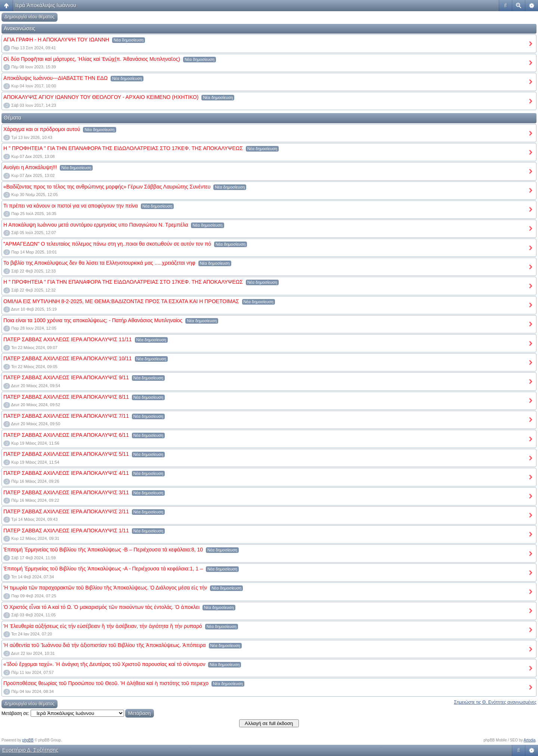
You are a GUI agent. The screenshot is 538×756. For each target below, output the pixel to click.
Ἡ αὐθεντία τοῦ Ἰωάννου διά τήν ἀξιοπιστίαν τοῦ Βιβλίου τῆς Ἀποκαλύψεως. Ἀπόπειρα (105, 645)
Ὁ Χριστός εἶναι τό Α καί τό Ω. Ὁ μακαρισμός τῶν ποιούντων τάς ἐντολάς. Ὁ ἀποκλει (101, 607)
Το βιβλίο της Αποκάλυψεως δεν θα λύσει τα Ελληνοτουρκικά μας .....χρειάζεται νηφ (99, 263)
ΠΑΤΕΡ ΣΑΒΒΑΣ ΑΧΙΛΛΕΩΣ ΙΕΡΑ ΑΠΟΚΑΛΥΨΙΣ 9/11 (66, 377)
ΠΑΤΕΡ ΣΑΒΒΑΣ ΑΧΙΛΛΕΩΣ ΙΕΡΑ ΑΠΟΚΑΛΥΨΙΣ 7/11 (66, 416)
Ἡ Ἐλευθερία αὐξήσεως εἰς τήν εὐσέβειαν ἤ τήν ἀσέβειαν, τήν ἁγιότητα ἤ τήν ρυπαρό (103, 626)
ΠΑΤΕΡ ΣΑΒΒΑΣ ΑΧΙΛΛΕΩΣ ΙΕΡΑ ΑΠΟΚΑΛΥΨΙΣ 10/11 (68, 358)
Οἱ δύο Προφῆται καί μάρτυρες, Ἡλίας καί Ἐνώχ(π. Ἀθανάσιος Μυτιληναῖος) (92, 59)
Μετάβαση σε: (15, 713)
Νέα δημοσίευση (129, 40)
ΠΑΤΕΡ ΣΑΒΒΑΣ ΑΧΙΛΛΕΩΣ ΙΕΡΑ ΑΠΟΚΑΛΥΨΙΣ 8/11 (66, 397)
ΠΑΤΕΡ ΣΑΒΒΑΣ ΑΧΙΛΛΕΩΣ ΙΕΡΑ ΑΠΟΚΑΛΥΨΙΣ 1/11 (66, 531)
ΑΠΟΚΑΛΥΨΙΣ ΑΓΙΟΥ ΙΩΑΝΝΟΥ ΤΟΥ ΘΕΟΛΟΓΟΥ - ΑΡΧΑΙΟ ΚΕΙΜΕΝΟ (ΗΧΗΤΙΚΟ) (101, 97)
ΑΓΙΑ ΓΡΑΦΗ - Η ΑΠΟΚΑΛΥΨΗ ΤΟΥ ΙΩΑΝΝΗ (56, 40)
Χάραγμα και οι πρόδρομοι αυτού (42, 129)
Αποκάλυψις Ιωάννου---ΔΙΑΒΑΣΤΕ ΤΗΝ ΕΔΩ (55, 78)
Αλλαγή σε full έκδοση (269, 723)
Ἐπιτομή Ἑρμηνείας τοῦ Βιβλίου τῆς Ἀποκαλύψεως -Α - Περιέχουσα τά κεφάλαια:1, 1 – (103, 569)
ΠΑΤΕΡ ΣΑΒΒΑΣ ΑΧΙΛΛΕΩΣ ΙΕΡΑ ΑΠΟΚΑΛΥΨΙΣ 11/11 (68, 339)
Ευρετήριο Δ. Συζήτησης (30, 750)
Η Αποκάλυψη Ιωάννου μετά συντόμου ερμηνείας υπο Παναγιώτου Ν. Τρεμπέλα (96, 225)
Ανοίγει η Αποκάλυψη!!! (30, 167)
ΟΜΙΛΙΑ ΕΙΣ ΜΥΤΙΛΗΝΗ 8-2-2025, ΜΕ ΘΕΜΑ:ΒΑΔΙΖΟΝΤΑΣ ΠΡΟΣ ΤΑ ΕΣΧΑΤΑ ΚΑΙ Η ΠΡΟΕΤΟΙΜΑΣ (121, 301)
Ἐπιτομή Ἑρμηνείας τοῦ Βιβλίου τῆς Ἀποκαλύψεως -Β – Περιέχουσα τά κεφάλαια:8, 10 (103, 550)
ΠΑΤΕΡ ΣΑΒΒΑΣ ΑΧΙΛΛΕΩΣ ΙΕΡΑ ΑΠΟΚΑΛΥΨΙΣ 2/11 (66, 511)
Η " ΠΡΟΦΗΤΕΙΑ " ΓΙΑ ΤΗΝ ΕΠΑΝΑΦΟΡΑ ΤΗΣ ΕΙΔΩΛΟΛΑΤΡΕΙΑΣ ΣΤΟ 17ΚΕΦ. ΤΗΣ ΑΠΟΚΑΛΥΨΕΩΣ (123, 148)
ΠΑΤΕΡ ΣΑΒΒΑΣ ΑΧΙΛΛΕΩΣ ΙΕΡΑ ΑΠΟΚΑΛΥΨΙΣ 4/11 (66, 473)
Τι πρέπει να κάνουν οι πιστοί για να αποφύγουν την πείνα (71, 206)
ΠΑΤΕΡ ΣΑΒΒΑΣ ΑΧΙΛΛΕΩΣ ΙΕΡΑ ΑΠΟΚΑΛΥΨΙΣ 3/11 (66, 492)
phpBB (28, 740)
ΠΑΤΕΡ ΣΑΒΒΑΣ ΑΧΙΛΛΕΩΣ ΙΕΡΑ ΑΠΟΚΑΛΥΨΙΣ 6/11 (66, 435)
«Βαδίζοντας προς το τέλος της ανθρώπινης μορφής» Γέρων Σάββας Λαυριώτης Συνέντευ (107, 187)
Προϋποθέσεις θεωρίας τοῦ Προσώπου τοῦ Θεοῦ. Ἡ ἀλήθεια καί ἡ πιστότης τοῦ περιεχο (106, 683)
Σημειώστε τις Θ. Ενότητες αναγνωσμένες (495, 702)
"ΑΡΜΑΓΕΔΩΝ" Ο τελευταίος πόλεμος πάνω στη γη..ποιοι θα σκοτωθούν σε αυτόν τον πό (107, 244)
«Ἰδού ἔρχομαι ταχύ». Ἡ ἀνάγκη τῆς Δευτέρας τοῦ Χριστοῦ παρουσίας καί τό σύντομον (104, 664)
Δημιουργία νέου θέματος (30, 17)
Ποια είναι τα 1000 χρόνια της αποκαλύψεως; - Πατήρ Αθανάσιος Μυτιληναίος (93, 320)
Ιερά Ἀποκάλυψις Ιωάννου (46, 5)
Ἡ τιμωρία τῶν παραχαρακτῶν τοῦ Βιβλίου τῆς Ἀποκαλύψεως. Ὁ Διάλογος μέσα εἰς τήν (105, 588)
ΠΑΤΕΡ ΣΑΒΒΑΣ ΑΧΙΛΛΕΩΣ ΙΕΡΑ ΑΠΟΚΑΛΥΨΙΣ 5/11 (66, 454)
